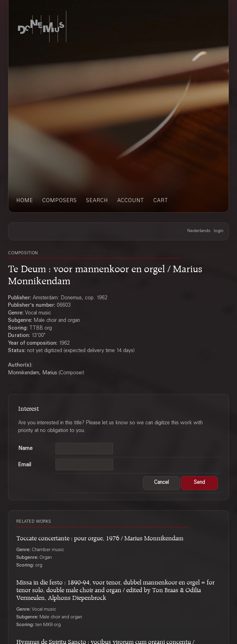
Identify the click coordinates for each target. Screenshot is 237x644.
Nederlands (199, 231)
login (219, 231)
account (131, 201)
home (25, 201)
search (97, 201)
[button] (161, 483)
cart (161, 201)
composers (60, 201)
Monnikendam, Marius (33, 373)
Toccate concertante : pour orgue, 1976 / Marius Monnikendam (100, 537)
